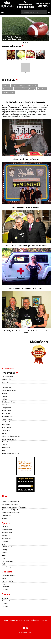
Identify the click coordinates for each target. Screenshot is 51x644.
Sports (6, 523)
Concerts (7, 572)
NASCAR (5, 541)
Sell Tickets (35, 620)
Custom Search (8, 368)
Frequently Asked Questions (11, 510)
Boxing (4, 550)
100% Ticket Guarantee (10, 504)
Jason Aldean (6, 413)
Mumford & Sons (7, 416)
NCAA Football (7, 530)
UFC (3, 544)
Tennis (4, 555)
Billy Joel (6, 85)
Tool (3, 450)
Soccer (4, 553)
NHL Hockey (6, 535)
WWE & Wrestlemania (9, 547)
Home (6, 620)
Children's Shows (8, 601)
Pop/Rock (5, 587)
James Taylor (6, 410)
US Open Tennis (20, 60)
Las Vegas (5, 590)
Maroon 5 (40, 60)
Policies (5, 518)
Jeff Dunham (6, 428)
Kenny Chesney (25, 73)
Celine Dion (6, 430)
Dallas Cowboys (7, 388)
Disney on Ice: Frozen (9, 439)
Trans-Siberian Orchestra (10, 453)
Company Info (7, 516)
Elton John (6, 405)
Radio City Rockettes (30, 60)
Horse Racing (6, 567)
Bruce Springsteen (18, 85)
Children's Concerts (8, 575)
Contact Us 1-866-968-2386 (11, 501)
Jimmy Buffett (7, 442)
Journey (5, 393)
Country (5, 578)
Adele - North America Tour (11, 436)
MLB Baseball (6, 538)
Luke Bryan (6, 382)
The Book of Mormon (11, 60)
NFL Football (6, 527)
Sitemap (25, 623)
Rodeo (4, 564)
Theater (7, 594)
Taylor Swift (42, 89)
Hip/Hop (5, 584)
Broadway (5, 598)
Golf (3, 558)
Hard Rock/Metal (8, 581)
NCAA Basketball (8, 561)
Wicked (4, 399)
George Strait (8, 89)
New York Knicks (8, 422)
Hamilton (18, 89)
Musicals (5, 604)
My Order (44, 620)
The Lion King (7, 425)
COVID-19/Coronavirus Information (14, 507)
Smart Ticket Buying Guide (11, 513)
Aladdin (4, 433)
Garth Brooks (32, 85)
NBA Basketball (7, 533)
